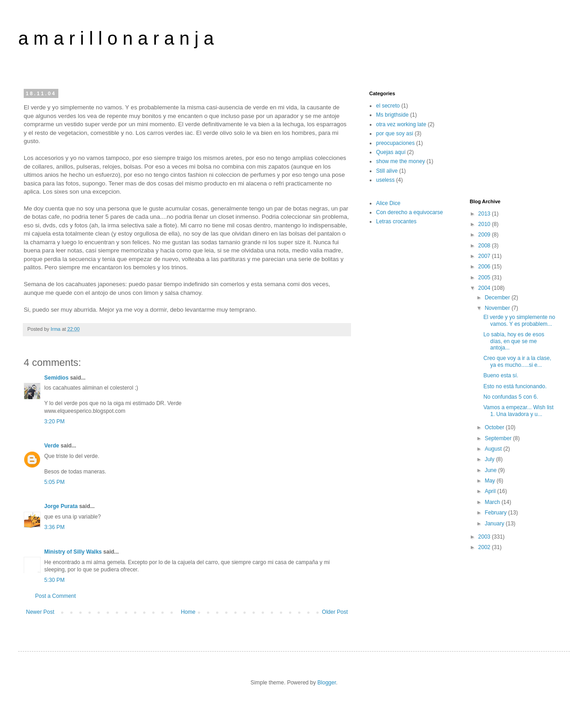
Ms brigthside (392, 115)
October (495, 427)
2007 (485, 256)
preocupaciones (395, 143)
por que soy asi (395, 134)
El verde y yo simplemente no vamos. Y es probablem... (519, 320)
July (490, 459)
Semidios (56, 378)
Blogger (327, 683)
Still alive (387, 171)
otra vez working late (401, 124)
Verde (52, 446)
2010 (485, 224)
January (495, 524)
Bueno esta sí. (501, 375)
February (496, 513)
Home (188, 612)
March (493, 502)
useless (385, 180)
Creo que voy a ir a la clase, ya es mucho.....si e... (517, 361)
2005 (485, 277)
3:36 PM (54, 527)
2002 (485, 547)
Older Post (335, 612)
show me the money (400, 161)
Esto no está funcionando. (515, 386)
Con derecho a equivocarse (410, 212)
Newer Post (40, 612)
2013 (485, 214)
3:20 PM (54, 421)
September (499, 438)
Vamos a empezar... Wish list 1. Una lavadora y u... (518, 411)
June (491, 470)
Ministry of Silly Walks (73, 552)
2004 (485, 288)
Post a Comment (55, 596)
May (490, 481)
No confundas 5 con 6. (511, 397)
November (498, 308)
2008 (485, 246)
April (491, 491)
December (498, 298)
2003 (485, 537)
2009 (485, 235)
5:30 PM (54, 580)
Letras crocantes (396, 221)
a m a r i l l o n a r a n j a (116, 38)
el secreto (388, 106)
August (494, 449)
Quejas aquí (391, 152)
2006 (485, 267)
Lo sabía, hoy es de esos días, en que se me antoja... (513, 341)
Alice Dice (388, 203)
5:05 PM (54, 482)
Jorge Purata (61, 506)
